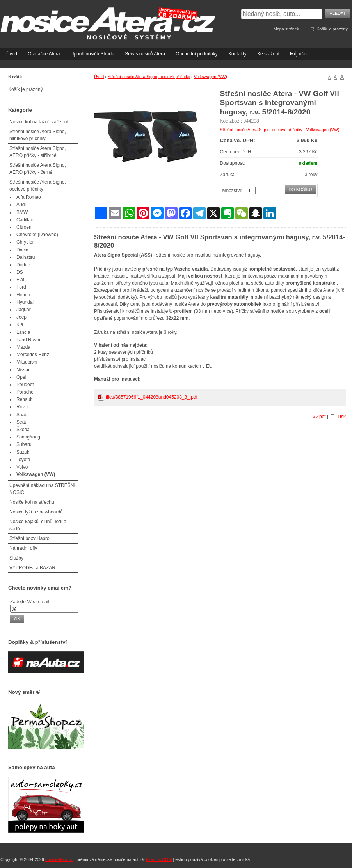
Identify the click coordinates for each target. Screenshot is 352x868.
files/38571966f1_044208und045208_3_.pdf (152, 397)
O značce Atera (44, 54)
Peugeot (25, 385)
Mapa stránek (286, 29)
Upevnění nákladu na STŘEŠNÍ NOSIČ (42, 489)
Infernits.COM (159, 859)
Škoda (23, 430)
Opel (21, 377)
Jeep (21, 317)
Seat (21, 422)
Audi (21, 205)
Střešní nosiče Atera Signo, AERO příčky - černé (38, 169)
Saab (22, 415)
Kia (20, 324)
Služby (16, 558)
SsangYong (28, 437)
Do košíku (300, 189)
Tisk (341, 417)
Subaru (24, 444)
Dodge (23, 265)
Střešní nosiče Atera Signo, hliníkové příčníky (38, 135)
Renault (24, 399)
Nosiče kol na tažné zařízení (39, 122)
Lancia (23, 332)
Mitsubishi (27, 362)
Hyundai (25, 302)
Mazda (23, 347)
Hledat (338, 13)
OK (17, 619)
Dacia (22, 250)
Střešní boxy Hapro (29, 538)
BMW (22, 212)
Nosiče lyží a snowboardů (36, 512)
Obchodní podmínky (196, 54)
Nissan (24, 370)
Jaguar (24, 310)
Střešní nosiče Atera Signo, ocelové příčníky (149, 77)
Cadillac (25, 220)
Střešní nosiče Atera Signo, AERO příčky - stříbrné (38, 152)
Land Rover (28, 340)
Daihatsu (26, 257)
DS (20, 272)
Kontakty (237, 54)
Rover (23, 407)
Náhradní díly (23, 548)
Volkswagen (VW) (211, 77)
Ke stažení (268, 54)
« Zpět (319, 417)
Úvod (12, 54)
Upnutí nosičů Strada (92, 54)
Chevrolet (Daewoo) (37, 235)
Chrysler (25, 242)
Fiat (20, 280)
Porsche (25, 392)
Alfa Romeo (29, 197)
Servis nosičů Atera (145, 54)
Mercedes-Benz (33, 355)
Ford (21, 287)
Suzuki (23, 452)
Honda (23, 295)
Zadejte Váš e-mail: (30, 602)
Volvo (22, 467)
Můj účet (299, 54)
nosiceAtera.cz (59, 859)
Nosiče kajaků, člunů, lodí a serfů (38, 525)
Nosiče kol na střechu (32, 502)
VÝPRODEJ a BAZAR (32, 568)
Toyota (23, 460)
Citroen (24, 227)
